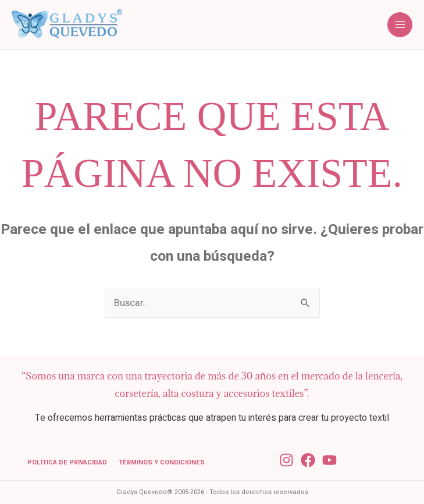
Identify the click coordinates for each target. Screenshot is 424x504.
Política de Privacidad (67, 463)
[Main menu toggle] (400, 25)
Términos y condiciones (162, 463)
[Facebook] (308, 460)
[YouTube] (329, 460)
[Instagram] (286, 460)
